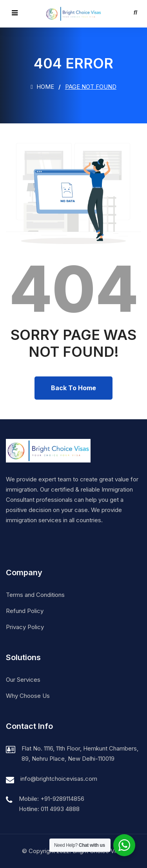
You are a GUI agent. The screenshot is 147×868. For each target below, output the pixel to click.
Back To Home (73, 388)
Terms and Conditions (35, 595)
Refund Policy (25, 611)
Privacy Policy (25, 627)
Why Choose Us (28, 696)
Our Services (23, 680)
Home (42, 87)
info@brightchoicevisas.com (59, 779)
